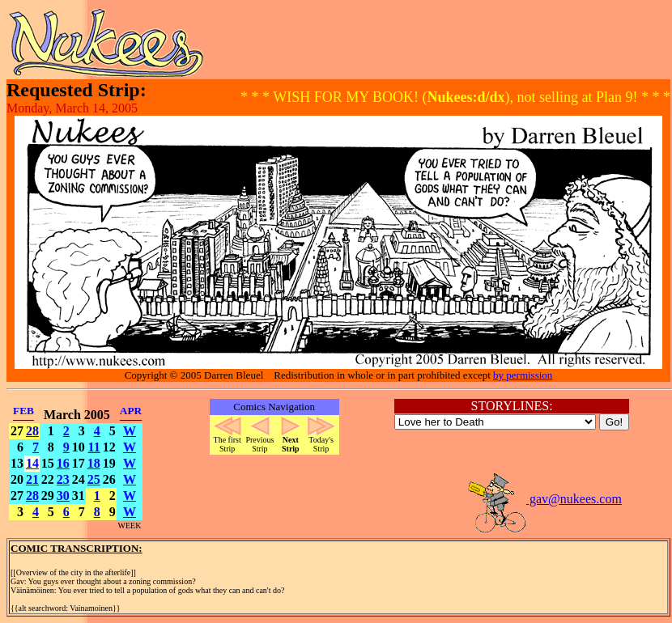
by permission (523, 375)
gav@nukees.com (544, 499)
